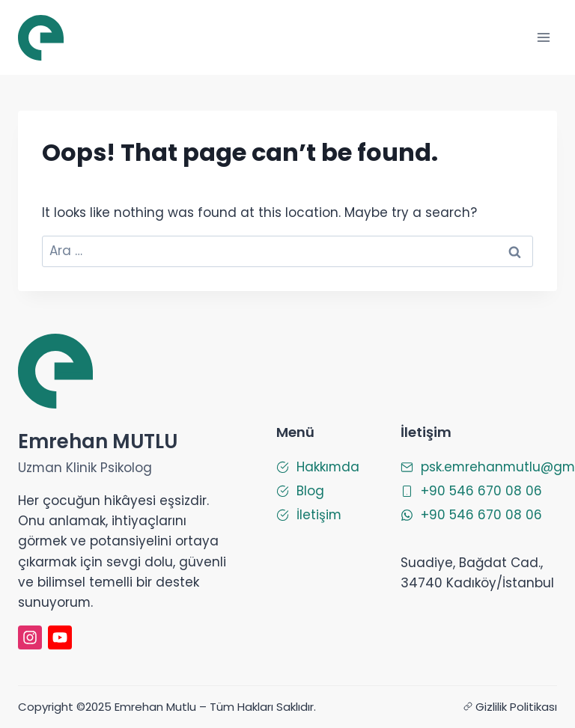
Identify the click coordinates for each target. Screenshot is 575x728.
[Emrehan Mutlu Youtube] (60, 637)
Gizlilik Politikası (516, 707)
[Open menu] (543, 37)
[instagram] (30, 637)
